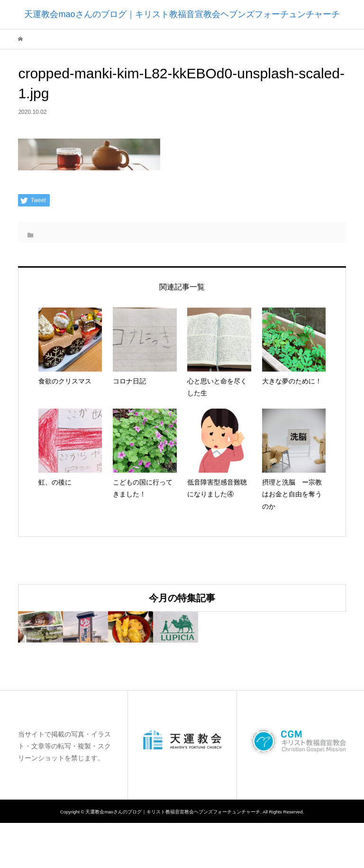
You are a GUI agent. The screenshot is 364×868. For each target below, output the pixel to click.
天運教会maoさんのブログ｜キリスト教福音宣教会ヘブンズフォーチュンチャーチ (182, 14)
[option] (73, 649)
